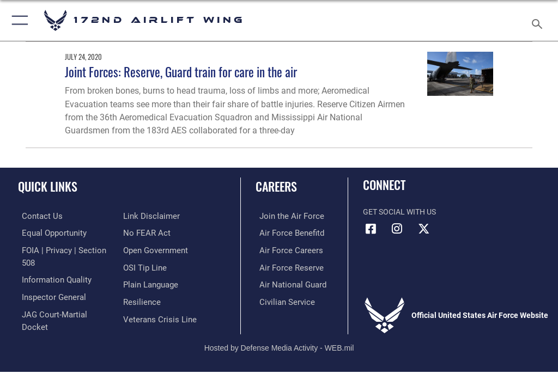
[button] (18, 20)
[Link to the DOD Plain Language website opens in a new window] (150, 266)
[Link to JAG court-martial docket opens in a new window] (61, 299)
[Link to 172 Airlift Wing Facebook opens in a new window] (371, 229)
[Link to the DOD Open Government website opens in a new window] (154, 232)
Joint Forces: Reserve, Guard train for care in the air (181, 72)
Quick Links (48, 186)
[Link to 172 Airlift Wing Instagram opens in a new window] (397, 229)
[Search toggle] (539, 20)
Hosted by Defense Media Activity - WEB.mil (279, 335)
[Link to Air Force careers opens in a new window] (284, 249)
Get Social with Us (399, 212)
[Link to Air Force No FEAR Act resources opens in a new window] (145, 216)
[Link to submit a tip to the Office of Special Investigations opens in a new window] (143, 249)
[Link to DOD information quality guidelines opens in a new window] (51, 266)
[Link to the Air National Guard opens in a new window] (287, 282)
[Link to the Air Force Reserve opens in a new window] (285, 266)
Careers (276, 186)
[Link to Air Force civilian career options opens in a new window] (280, 299)
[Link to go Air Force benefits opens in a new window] (286, 232)
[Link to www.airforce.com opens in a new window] (285, 216)
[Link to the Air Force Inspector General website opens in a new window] (48, 282)
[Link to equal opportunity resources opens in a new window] (49, 232)
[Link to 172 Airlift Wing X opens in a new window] (423, 229)
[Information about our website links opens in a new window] (43, 316)
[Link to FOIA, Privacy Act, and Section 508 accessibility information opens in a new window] (64, 249)
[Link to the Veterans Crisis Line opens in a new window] (156, 299)
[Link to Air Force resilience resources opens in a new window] (140, 282)
